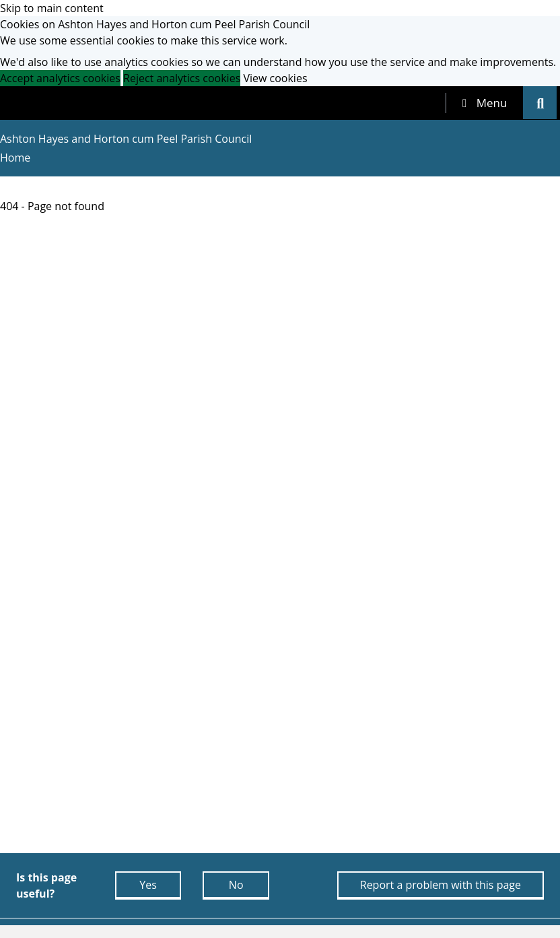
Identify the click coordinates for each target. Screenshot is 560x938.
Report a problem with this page (441, 885)
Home (15, 158)
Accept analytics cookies (60, 78)
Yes (148, 885)
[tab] (485, 103)
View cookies (275, 78)
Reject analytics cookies (182, 78)
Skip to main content (52, 8)
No (236, 885)
